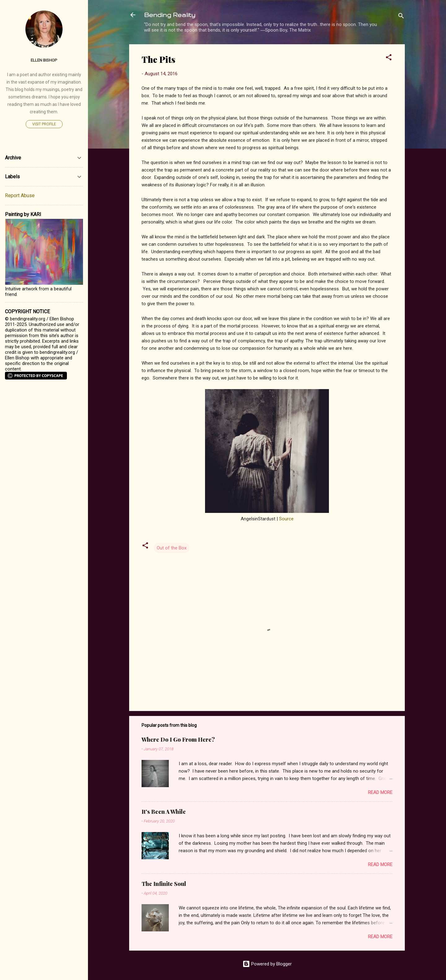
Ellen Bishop (44, 60)
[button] (389, 58)
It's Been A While (164, 812)
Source (286, 519)
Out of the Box (172, 548)
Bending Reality (170, 15)
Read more (380, 792)
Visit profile (44, 124)
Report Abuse (20, 195)
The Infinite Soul (164, 884)
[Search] (401, 17)
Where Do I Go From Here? (178, 739)
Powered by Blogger (267, 964)
